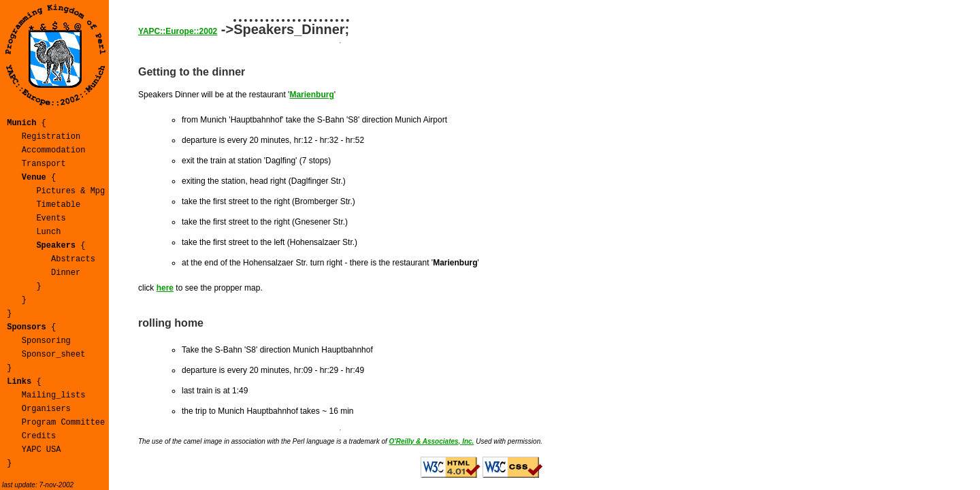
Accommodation (54, 150)
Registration (51, 137)
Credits (39, 436)
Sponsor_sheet (54, 355)
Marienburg (311, 95)
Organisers (46, 409)
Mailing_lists (54, 395)
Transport (44, 164)
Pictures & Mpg (70, 191)
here (165, 288)
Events (51, 218)
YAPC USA (42, 450)
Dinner (66, 273)
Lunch (48, 232)
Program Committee (63, 423)
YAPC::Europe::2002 (178, 31)
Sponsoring (46, 341)
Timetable (58, 205)
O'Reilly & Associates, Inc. (432, 441)
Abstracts (73, 259)
